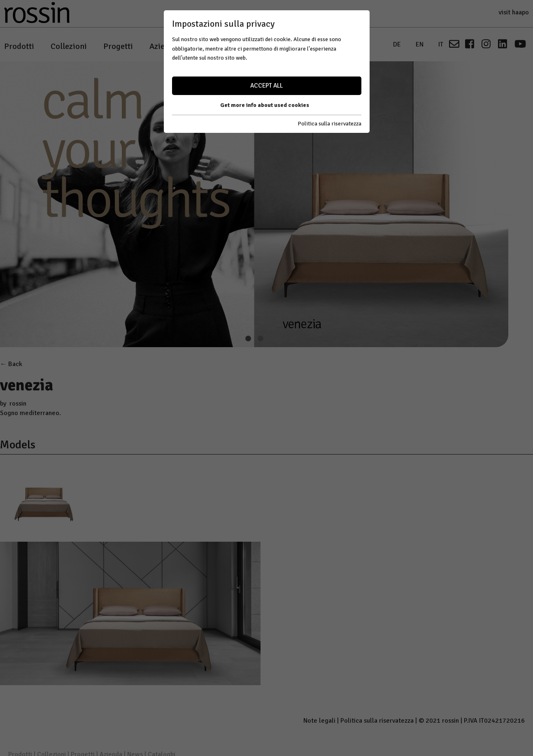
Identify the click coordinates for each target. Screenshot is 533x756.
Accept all (266, 86)
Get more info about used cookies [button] (265, 105)
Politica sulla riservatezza (329, 124)
